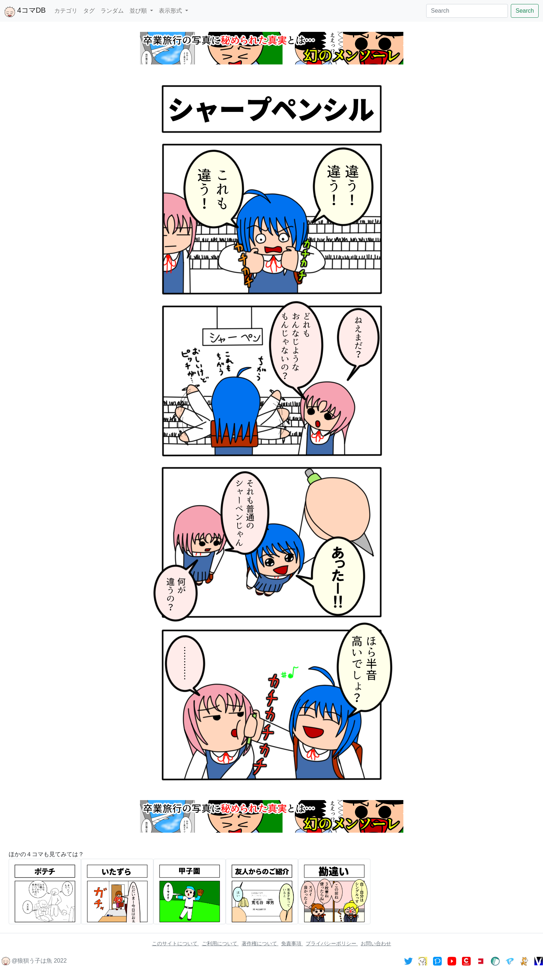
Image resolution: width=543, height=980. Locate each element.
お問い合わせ (376, 943)
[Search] (467, 11)
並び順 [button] (139, 11)
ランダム (112, 11)
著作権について (260, 943)
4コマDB (25, 12)
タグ (89, 11)
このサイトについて (175, 943)
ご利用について (220, 943)
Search (525, 11)
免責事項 (292, 943)
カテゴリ (66, 11)
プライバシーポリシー (332, 943)
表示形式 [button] (171, 11)
